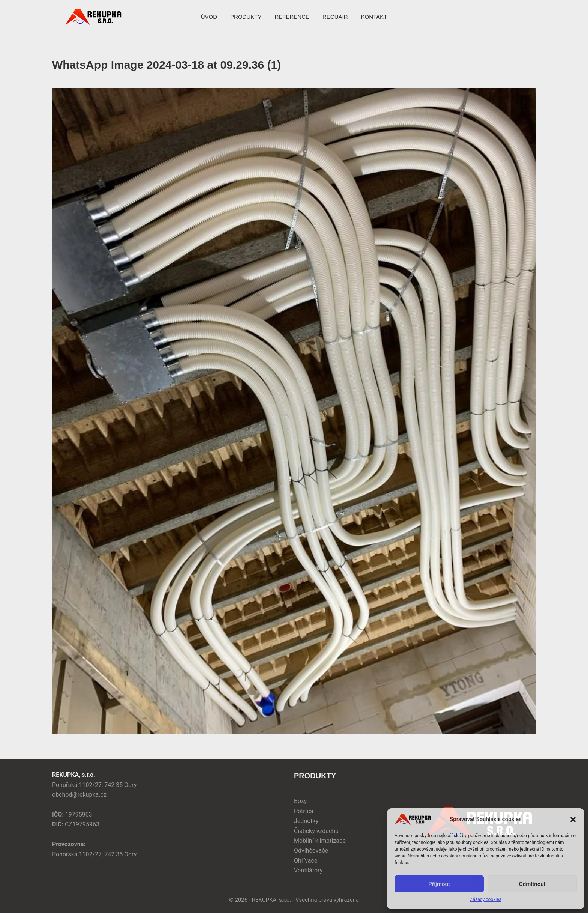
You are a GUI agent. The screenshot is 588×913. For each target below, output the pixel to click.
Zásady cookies (485, 899)
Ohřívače (306, 861)
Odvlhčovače (311, 851)
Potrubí (304, 811)
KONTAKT (374, 17)
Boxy (300, 801)
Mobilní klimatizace (320, 841)
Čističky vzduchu (316, 831)
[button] (573, 820)
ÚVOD (209, 17)
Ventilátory (308, 870)
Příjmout (439, 884)
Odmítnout (532, 884)
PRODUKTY (246, 17)
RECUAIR (335, 17)
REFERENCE (292, 17)
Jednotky (306, 821)
